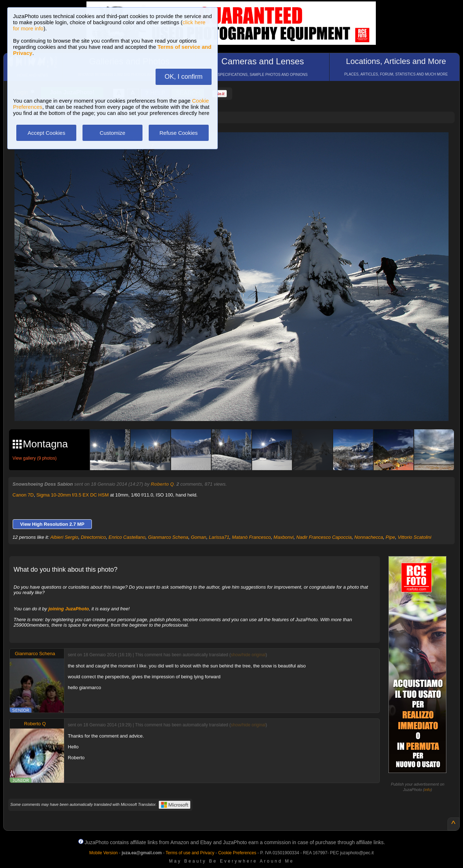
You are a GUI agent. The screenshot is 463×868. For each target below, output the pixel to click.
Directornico (93, 537)
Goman (199, 537)
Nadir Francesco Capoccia (324, 537)
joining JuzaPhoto (69, 609)
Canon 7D (23, 495)
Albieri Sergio (64, 537)
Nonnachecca (369, 537)
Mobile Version (104, 853)
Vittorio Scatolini (414, 537)
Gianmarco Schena (168, 537)
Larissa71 (219, 537)
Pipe (390, 537)
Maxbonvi (284, 537)
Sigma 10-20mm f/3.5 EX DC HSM (72, 495)
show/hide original (248, 655)
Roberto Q (162, 484)
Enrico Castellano (127, 537)
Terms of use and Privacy (190, 853)
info (428, 790)
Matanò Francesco (251, 537)
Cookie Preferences (237, 853)
